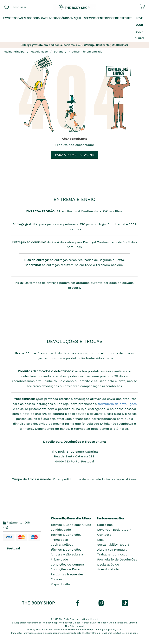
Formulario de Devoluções (117, 559)
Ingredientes (117, 18)
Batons (59, 52)
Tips (129, 18)
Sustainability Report (113, 545)
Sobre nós (105, 525)
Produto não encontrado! (86, 52)
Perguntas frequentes (67, 574)
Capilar (47, 18)
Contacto (104, 535)
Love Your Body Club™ (114, 530)
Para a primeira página (75, 155)
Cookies (57, 579)
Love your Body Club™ (139, 28)
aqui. (135, 633)
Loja (100, 540)
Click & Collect (62, 545)
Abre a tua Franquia (112, 550)
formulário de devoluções (117, 404)
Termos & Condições (66, 550)
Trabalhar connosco (112, 554)
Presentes (99, 18)
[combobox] (25, 7)
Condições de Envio (65, 569)
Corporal (34, 18)
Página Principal (14, 52)
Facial (22, 18)
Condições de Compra (67, 564)
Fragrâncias (62, 18)
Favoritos (10, 18)
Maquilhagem (81, 18)
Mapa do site (60, 584)
